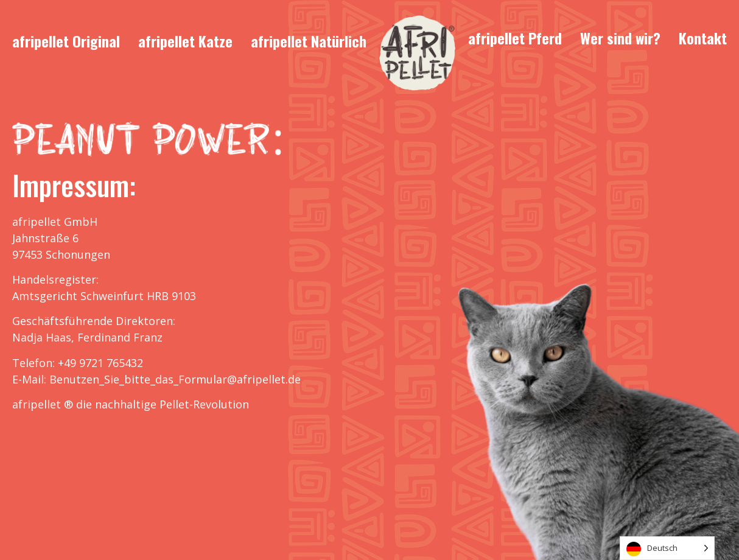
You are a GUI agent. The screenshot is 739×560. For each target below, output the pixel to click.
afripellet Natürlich (309, 41)
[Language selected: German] (667, 548)
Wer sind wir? (620, 38)
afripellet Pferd (515, 38)
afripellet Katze (185, 41)
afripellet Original (66, 41)
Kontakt (703, 38)
